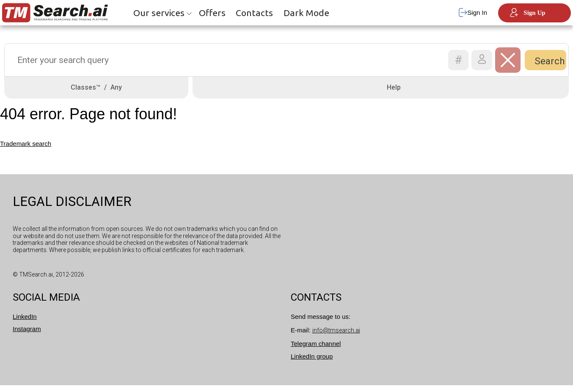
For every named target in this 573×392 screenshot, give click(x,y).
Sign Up (528, 13)
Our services (159, 13)
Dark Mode (306, 13)
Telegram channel (316, 350)
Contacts (254, 13)
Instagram (27, 336)
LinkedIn (25, 323)
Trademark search (26, 151)
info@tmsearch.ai (336, 337)
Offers (212, 13)
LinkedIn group (312, 363)
